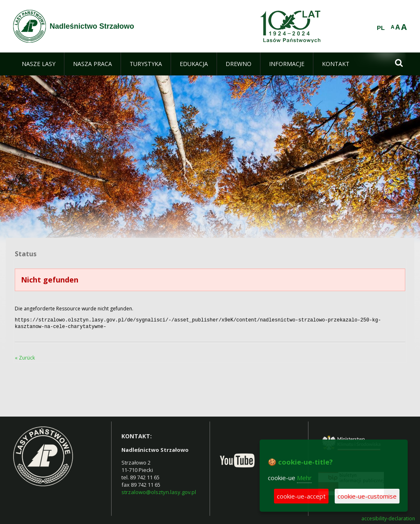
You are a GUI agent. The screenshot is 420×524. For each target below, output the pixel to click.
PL (381, 28)
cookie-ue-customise (367, 496)
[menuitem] (39, 64)
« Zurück (25, 356)
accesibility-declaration (388, 517)
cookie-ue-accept (301, 496)
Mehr (304, 478)
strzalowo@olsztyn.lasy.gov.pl (159, 490)
